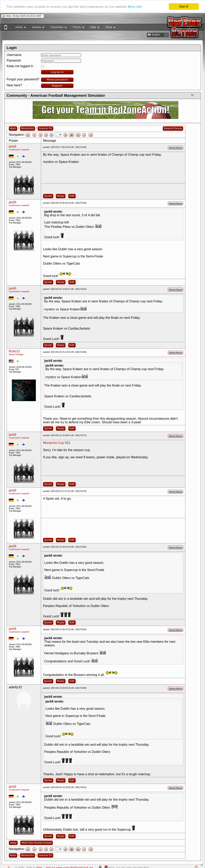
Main (13, 128)
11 (78, 135)
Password (14, 60)
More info (135, 6)
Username (14, 55)
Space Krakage (16, 354)
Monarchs (28, 128)
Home (19, 28)
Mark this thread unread (37, 843)
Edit (72, 196)
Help (93, 28)
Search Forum (173, 128)
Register (57, 86)
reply (13, 843)
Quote (48, 196)
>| (91, 135)
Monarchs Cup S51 (57, 443)
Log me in (57, 72)
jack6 (13, 146)
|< (28, 135)
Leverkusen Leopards (19, 149)
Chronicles (57, 28)
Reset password (57, 80)
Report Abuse (175, 148)
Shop (108, 28)
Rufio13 (14, 351)
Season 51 (45, 128)
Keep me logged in (20, 66)
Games (36, 28)
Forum (76, 28)
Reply (61, 196)
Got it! (184, 6)
